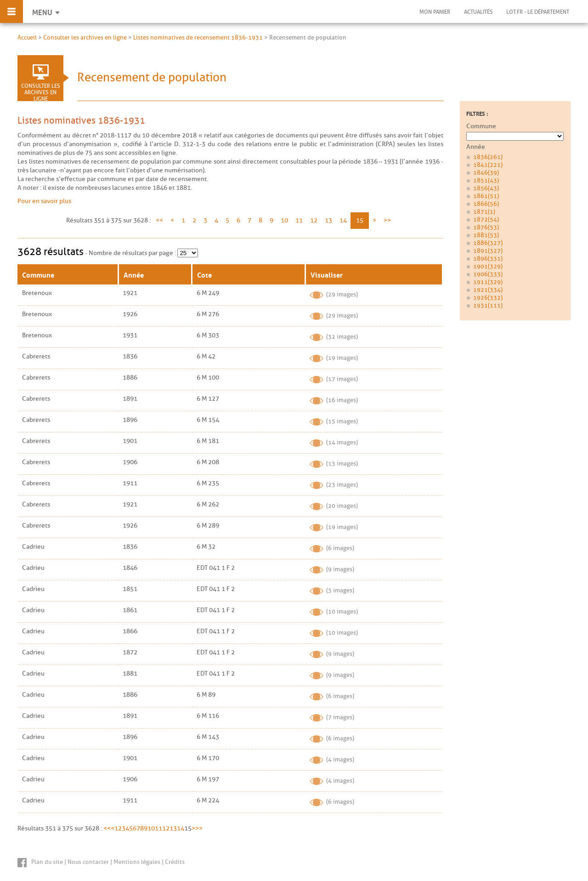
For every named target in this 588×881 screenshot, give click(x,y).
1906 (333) (488, 274)
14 (343, 220)
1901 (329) (488, 266)
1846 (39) (486, 173)
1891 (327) (488, 251)
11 (299, 220)
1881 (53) (486, 235)
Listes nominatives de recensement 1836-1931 (198, 37)
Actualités (478, 12)
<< (159, 220)
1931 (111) (488, 305)
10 (284, 220)
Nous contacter (88, 862)
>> (387, 220)
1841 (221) (488, 165)
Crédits (175, 862)
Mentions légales (137, 862)
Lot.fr (538, 12)
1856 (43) (486, 188)
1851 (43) (486, 180)
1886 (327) (488, 243)
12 (314, 220)
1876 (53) (486, 227)
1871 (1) (484, 212)
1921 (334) (488, 290)
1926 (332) (488, 298)
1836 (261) (488, 157)
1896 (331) (488, 259)
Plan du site (47, 862)
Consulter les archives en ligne (85, 37)
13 (328, 220)
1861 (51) (486, 196)
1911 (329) (488, 282)
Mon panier (434, 12)
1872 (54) (486, 219)
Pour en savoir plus (44, 201)
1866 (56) (486, 204)
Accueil (27, 37)
